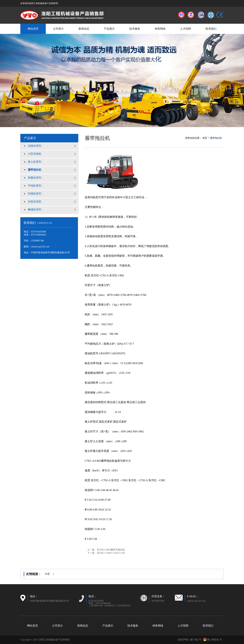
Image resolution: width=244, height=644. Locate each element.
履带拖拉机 (97, 138)
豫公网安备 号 (213, 640)
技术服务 (135, 29)
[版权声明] (183, 640)
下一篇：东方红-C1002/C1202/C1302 (106, 553)
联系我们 (211, 29)
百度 (47, 574)
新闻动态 (84, 29)
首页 (205, 138)
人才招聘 (186, 29)
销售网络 (160, 29)
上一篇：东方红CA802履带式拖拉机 (106, 550)
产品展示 (109, 29)
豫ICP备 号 (196, 640)
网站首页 (33, 29)
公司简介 (58, 29)
